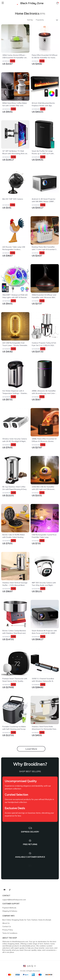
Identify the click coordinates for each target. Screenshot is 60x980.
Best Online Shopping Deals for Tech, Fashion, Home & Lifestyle (27, 920)
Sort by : (30, 20)
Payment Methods (9, 908)
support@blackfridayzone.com (14, 900)
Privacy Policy (8, 930)
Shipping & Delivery (10, 911)
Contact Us (7, 926)
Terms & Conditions (10, 933)
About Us (6, 923)
